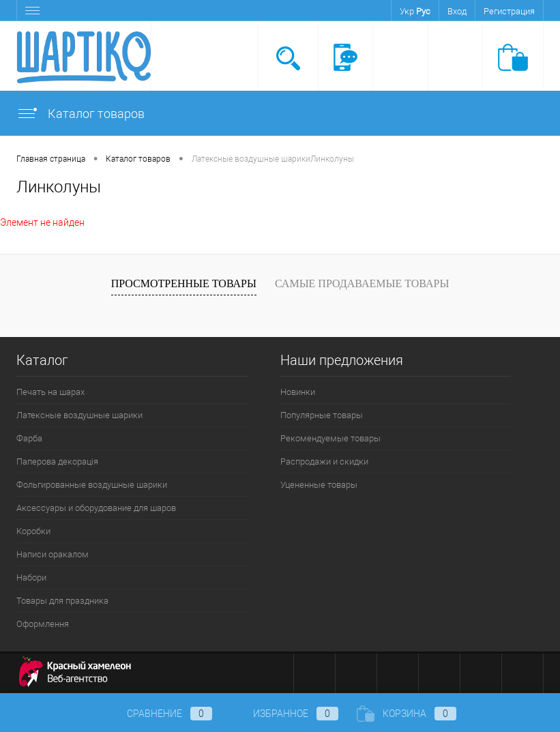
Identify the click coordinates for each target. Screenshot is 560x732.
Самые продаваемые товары (362, 283)
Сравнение (158, 714)
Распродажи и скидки (324, 462)
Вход (457, 11)
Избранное (284, 714)
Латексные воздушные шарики (79, 415)
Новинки (298, 392)
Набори (31, 577)
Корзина (407, 714)
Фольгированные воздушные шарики (92, 485)
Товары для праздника (62, 601)
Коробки (33, 531)
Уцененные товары (319, 485)
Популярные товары (322, 415)
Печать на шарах (50, 392)
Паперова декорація (57, 462)
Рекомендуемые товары (330, 438)
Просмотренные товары (184, 283)
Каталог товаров (80, 114)
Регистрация (509, 11)
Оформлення (43, 624)
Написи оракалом (53, 554)
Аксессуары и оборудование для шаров (96, 508)
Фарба (29, 438)
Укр (407, 11)
